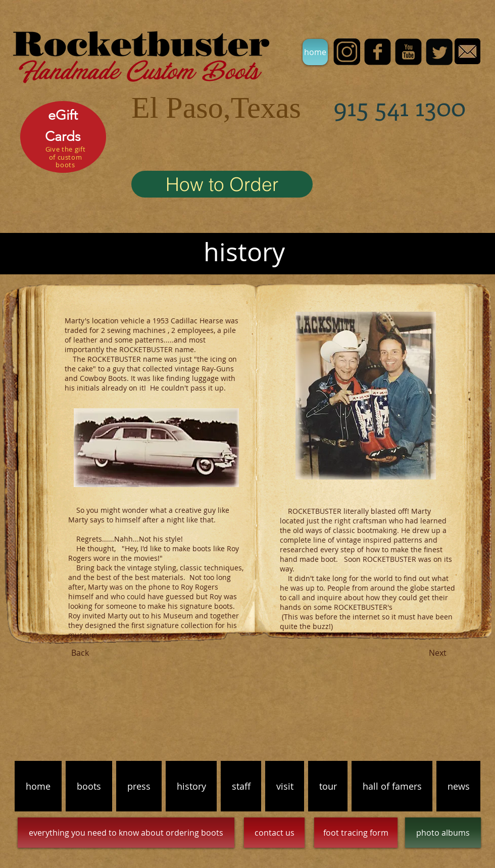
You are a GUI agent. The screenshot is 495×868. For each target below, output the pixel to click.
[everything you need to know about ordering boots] (126, 833)
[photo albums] (443, 833)
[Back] (80, 653)
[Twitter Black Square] (439, 52)
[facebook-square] (378, 52)
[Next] (437, 653)
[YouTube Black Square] (408, 52)
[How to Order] (222, 184)
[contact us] (274, 833)
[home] (315, 52)
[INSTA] (347, 52)
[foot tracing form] (356, 833)
